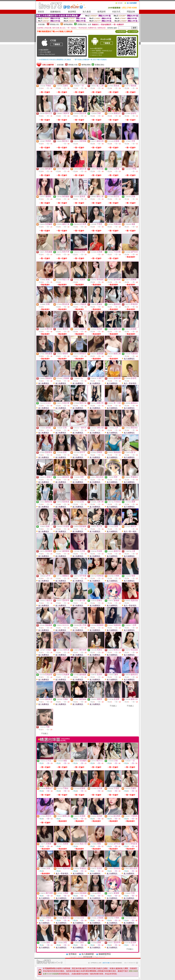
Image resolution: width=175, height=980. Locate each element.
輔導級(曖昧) (68, 24)
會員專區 (72, 12)
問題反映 (131, 12)
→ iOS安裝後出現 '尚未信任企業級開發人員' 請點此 (54, 60)
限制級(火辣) (55, 24)
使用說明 (101, 12)
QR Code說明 (133, 32)
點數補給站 (56, 12)
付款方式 (116, 12)
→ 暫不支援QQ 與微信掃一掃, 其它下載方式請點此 (90, 60)
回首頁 (41, 12)
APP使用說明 (121, 32)
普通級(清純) (82, 24)
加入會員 (87, 12)
